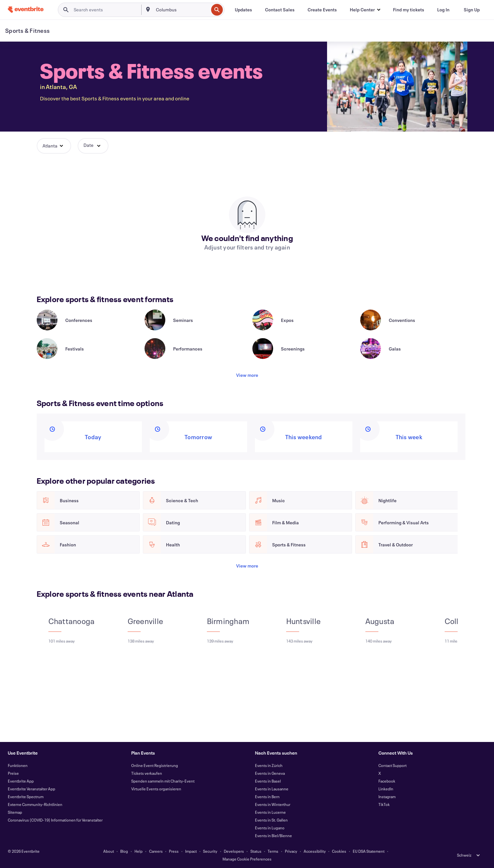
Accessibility (315, 851)
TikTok (384, 804)
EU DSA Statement (369, 851)
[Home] (26, 10)
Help (139, 851)
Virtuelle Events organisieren (156, 789)
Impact (191, 851)
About (109, 851)
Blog (124, 851)
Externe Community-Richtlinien (35, 804)
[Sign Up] (472, 10)
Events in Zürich (269, 765)
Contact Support (393, 765)
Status (256, 851)
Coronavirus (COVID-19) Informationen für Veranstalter (55, 820)
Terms (273, 851)
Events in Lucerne (270, 812)
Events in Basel (268, 781)
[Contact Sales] (280, 10)
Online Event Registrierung (155, 765)
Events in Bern (267, 797)
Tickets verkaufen (147, 773)
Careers (156, 851)
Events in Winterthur (273, 804)
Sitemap (15, 812)
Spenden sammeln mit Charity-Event (163, 781)
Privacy (291, 851)
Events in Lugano (270, 828)
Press (174, 851)
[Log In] (443, 10)
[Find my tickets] (409, 10)
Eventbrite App (21, 781)
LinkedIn (386, 789)
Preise (13, 773)
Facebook (387, 781)
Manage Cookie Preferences (247, 859)
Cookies (339, 851)
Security (210, 851)
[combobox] (182, 10)
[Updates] (243, 10)
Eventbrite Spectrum (26, 797)
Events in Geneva (270, 773)
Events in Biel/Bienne (273, 836)
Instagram (387, 797)
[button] (365, 10)
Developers (234, 851)
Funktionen (18, 765)
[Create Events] (322, 10)
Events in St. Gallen (271, 820)
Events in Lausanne (272, 789)
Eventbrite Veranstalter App (32, 789)
